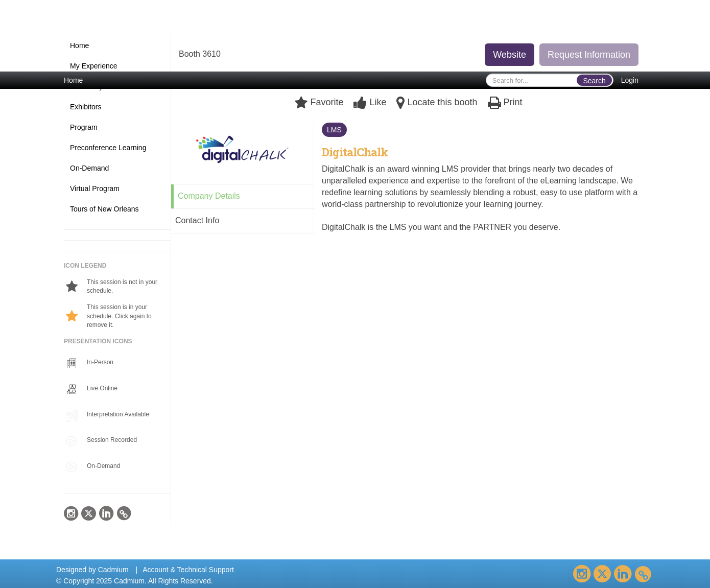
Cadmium (113, 570)
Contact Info (197, 220)
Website (510, 55)
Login (630, 80)
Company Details (209, 196)
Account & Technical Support (188, 570)
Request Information (589, 55)
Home (73, 80)
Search (594, 81)
